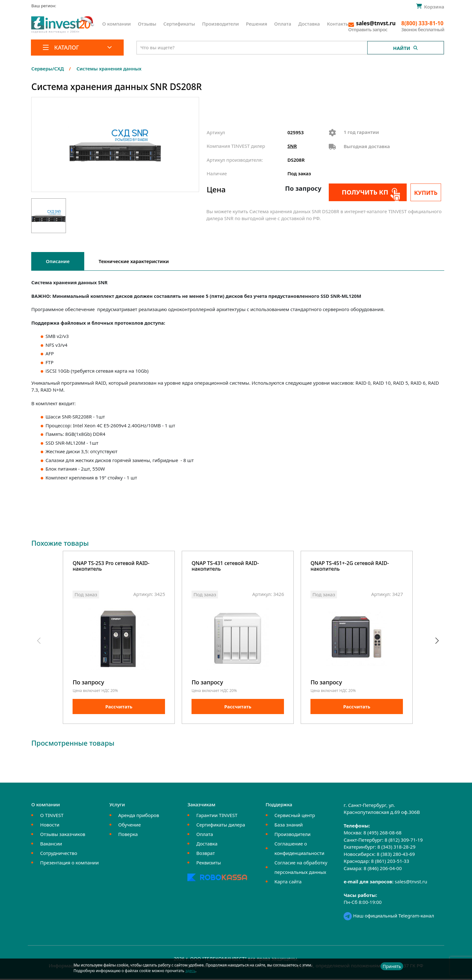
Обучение (130, 826)
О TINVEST (52, 817)
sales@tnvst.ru (411, 883)
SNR (292, 146)
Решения (256, 24)
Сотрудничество (59, 855)
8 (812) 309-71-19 (404, 841)
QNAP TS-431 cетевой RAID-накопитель (225, 566)
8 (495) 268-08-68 (383, 834)
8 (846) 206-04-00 (383, 870)
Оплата (283, 24)
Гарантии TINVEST (217, 817)
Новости (50, 826)
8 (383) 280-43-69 (396, 856)
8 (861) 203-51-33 (390, 863)
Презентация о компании (69, 864)
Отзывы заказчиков (63, 836)
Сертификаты (179, 24)
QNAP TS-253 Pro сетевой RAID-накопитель (111, 566)
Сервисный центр (295, 817)
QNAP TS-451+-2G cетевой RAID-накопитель (350, 566)
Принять (392, 966)
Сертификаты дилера (221, 826)
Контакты (338, 24)
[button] (437, 642)
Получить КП (363, 192)
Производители (220, 24)
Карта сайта (288, 883)
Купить (428, 193)
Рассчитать (119, 708)
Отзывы (147, 24)
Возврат (206, 855)
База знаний (289, 826)
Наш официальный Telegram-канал (389, 917)
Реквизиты (209, 864)
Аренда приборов (139, 817)
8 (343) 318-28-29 (396, 848)
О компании (117, 24)
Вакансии (51, 845)
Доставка (309, 24)
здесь (190, 971)
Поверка (128, 836)
